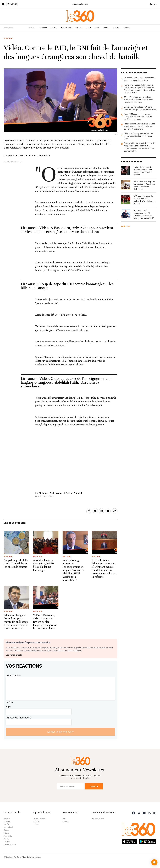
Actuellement (9, 28)
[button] (154, 862)
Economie (43, 28)
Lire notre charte (14, 655)
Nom (8, 707)
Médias (89, 28)
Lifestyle (116, 28)
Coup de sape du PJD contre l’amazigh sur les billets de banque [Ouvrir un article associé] (67, 286)
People (106, 28)
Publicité (36, 821)
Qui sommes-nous (40, 818)
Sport (97, 28)
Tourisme (127, 28)
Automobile (8, 836)
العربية (153, 4)
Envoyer (94, 786)
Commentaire (13, 676)
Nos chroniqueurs (10, 845)
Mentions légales (98, 818)
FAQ (64, 818)
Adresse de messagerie (19, 718)
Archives (36, 824)
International (66, 28)
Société (54, 28)
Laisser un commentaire (60, 732)
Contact (65, 821)
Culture (79, 28)
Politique (32, 28)
